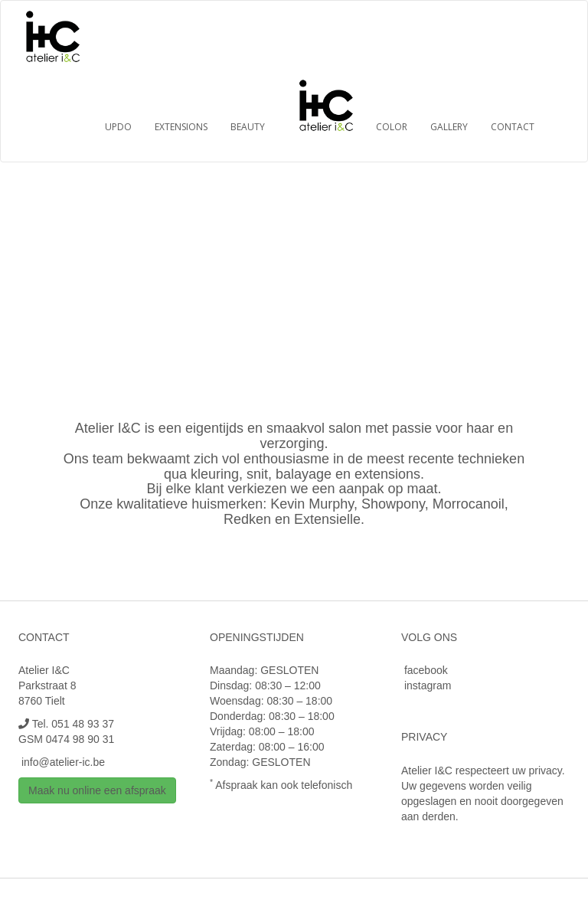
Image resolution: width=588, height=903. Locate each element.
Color (392, 127)
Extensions (181, 127)
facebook (426, 670)
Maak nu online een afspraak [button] (97, 790)
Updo (118, 127)
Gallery (449, 127)
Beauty (248, 127)
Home (328, 104)
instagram (428, 685)
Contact (513, 127)
